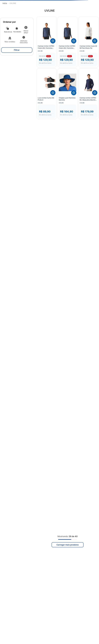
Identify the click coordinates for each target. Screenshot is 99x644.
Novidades (17, 32)
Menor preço (26, 32)
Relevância (8, 32)
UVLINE (13, 3)
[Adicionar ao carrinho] (53, 41)
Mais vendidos (10, 42)
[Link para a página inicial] (5, 3)
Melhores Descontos (24, 42)
